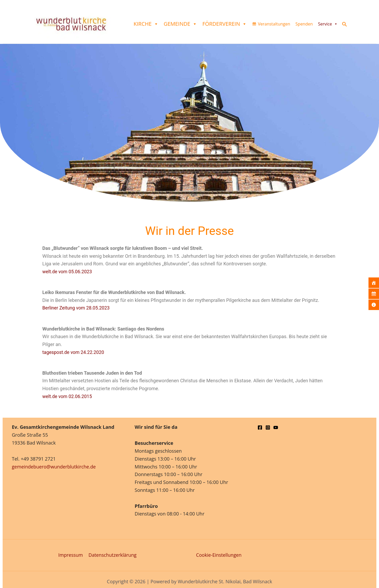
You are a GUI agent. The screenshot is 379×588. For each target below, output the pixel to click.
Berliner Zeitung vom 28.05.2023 (76, 308)
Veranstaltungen (274, 24)
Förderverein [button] (225, 24)
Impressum (71, 555)
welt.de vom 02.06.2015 (68, 396)
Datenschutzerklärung (112, 555)
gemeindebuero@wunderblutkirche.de (54, 467)
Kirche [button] (146, 24)
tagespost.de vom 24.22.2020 (74, 352)
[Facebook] (260, 427)
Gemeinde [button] (180, 24)
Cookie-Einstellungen (219, 555)
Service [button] (328, 24)
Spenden (304, 24)
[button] (345, 25)
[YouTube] (276, 427)
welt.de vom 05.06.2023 (68, 272)
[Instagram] (268, 427)
